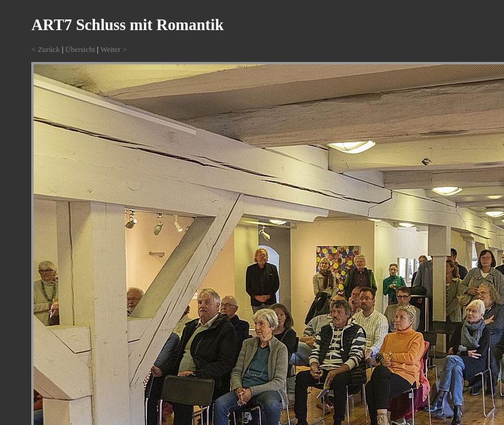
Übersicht (81, 49)
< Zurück (45, 49)
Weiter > (114, 49)
